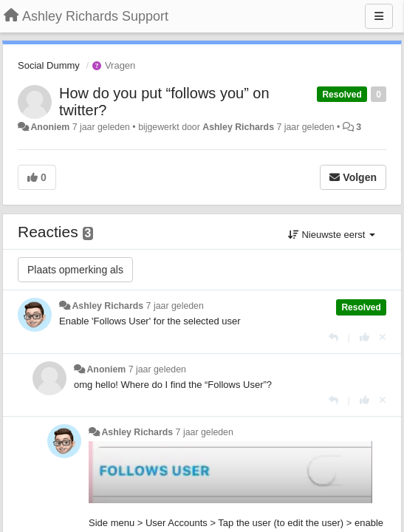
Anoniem (50, 127)
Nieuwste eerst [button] (332, 235)
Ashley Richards (238, 127)
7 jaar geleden (175, 306)
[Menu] (379, 16)
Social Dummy (49, 65)
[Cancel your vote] (383, 337)
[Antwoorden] (333, 337)
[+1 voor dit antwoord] (364, 337)
